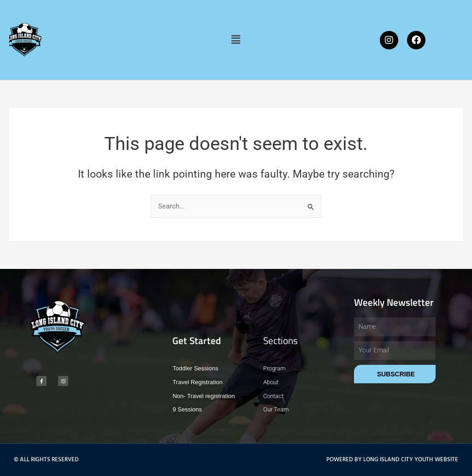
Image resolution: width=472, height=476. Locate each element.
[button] (236, 40)
